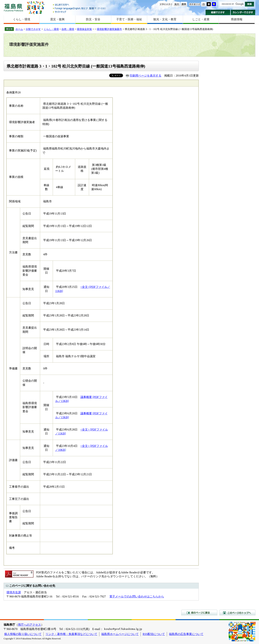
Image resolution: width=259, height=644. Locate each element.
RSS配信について (154, 634)
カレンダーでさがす (243, 12)
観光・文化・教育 (165, 19)
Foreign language (80, 8)
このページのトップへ (237, 613)
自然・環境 (68, 29)
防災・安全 (93, 19)
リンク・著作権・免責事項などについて (71, 634)
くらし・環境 (22, 19)
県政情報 (237, 19)
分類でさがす (33, 29)
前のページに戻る (199, 613)
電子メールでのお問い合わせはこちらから (137, 596)
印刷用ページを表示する (146, 76)
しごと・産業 (201, 19)
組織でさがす (218, 12)
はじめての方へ (80, 5)
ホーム (19, 29)
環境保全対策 (84, 29)
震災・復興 (57, 19)
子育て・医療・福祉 (129, 19)
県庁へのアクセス (29, 625)
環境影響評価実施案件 (109, 29)
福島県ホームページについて (120, 634)
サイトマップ (80, 12)
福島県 (13, 7)
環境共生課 (14, 592)
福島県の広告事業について (186, 634)
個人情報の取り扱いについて (23, 634)
